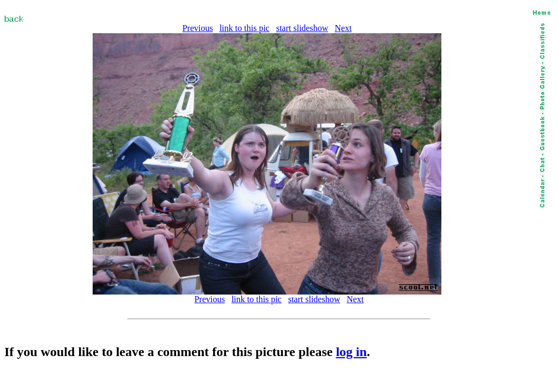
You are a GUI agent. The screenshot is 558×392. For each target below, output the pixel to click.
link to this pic (245, 28)
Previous (198, 28)
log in (351, 352)
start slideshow (302, 28)
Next (343, 28)
